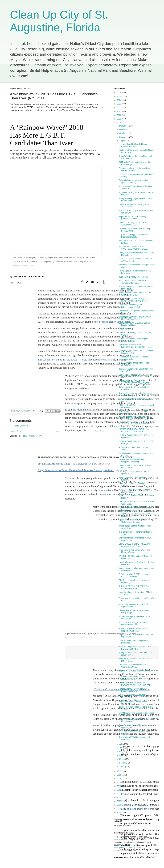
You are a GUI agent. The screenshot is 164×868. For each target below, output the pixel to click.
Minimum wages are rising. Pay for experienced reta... (134, 605)
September (124, 137)
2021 (119, 111)
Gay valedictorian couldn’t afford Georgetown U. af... (133, 666)
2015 (119, 779)
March (122, 759)
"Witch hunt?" (125, 329)
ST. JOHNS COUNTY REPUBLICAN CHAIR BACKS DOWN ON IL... (134, 300)
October (123, 133)
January (123, 767)
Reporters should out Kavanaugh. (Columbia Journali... (133, 218)
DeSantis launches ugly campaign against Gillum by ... (133, 181)
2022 (119, 108)
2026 (119, 93)
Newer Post (16, 347)
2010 (119, 797)
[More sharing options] (98, 198)
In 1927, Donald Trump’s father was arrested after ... (134, 364)
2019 (119, 119)
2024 (119, 100)
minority (87, 326)
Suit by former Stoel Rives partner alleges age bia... (133, 678)
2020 (119, 115)
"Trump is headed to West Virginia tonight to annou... (133, 340)
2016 (119, 775)
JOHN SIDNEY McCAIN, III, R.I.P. (133, 277)
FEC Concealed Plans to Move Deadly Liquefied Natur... (135, 509)
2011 (119, 794)
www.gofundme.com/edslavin (126, 848)
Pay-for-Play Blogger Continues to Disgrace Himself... (133, 236)
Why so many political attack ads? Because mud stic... (133, 412)
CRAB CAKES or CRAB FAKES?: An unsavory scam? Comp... (135, 545)
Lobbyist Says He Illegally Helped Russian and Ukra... (133, 145)
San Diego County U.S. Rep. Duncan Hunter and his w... (135, 324)
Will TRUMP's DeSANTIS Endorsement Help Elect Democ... (136, 732)
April (121, 755)
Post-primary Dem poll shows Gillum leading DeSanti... (134, 169)
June (122, 748)
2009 (119, 801)
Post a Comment (21, 342)
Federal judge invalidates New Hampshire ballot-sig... (132, 461)
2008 (119, 805)
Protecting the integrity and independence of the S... (130, 306)
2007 (119, 809)
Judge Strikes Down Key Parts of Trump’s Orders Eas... (133, 282)
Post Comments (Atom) (32, 352)
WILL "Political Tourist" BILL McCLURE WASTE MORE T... (135, 294)
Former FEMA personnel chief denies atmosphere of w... (135, 618)
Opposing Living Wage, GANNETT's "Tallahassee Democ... (134, 521)
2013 (119, 786)
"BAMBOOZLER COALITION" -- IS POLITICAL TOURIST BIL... (134, 430)
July (121, 744)
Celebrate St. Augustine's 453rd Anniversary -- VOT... (132, 224)
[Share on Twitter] (87, 198)
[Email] (92, 198)
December (124, 126)
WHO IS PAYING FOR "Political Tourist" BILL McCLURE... (136, 424)
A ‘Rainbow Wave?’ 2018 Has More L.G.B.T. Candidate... (134, 575)
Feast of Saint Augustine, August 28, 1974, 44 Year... (134, 205)
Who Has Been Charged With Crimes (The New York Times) (135, 318)
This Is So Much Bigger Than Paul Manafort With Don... (133, 624)
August (123, 141)
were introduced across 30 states (99, 276)
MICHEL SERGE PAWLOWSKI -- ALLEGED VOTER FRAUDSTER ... (135, 382)
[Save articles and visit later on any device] (105, 199)
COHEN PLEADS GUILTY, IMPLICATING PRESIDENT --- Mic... (136, 346)
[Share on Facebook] (82, 198)
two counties (104, 407)
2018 (119, 123)
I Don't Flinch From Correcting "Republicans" (132, 485)
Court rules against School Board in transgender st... (134, 702)
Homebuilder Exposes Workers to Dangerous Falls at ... (133, 690)
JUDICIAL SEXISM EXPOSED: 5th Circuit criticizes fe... (134, 587)
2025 (119, 97)
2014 (119, 783)
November (124, 130)
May (121, 752)
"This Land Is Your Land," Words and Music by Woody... (135, 551)
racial (80, 326)
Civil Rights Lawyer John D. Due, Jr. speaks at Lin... (134, 473)
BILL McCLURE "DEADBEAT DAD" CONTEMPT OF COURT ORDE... (135, 418)
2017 (119, 771)
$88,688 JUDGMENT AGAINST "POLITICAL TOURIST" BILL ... (133, 248)
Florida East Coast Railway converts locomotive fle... (134, 515)
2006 (119, 812)
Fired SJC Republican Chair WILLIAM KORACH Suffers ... (135, 648)
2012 (119, 790)
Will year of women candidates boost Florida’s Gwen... (134, 696)
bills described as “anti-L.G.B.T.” (64, 276)
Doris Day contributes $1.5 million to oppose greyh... (134, 726)
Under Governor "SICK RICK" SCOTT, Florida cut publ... (135, 467)
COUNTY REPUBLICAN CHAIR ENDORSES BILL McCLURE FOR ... (136, 684)
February (123, 763)
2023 (119, 104)
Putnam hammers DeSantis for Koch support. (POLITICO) (134, 630)
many (74, 326)
